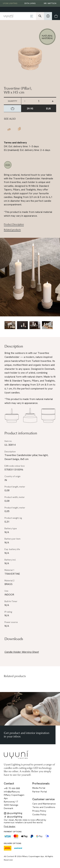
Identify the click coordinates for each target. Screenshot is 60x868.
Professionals (41, 784)
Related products (12, 230)
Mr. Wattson (50, 3)
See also (10, 119)
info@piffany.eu (12, 792)
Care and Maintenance (44, 804)
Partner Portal (40, 792)
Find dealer (10, 826)
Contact (9, 784)
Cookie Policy (39, 814)
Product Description (14, 224)
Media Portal (39, 788)
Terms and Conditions (44, 807)
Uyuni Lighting (10, 3)
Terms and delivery (15, 143)
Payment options (13, 832)
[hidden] (48, 16)
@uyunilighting (13, 813)
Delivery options (13, 843)
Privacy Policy (39, 811)
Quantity (12, 101)
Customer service (44, 799)
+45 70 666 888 (12, 788)
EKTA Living (30, 3)
